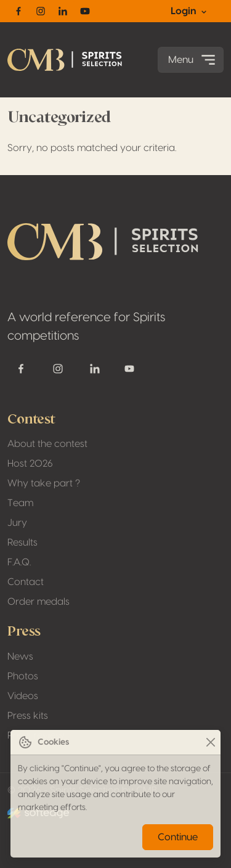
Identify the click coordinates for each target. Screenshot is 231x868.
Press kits (28, 716)
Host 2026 (30, 464)
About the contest (47, 444)
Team (20, 503)
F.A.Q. (19, 562)
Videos (23, 696)
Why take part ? (44, 483)
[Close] (210, 743)
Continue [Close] (178, 837)
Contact (26, 582)
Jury (17, 523)
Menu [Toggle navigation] (193, 60)
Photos (23, 676)
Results (22, 542)
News (20, 657)
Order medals (38, 602)
